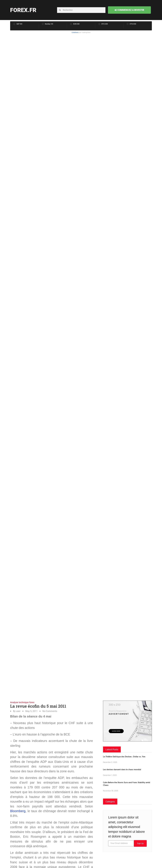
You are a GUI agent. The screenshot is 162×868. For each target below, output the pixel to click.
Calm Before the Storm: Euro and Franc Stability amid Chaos (127, 784)
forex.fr (23, 10)
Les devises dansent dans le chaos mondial (122, 769)
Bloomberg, (18, 811)
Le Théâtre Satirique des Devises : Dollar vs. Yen (124, 757)
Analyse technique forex (22, 702)
